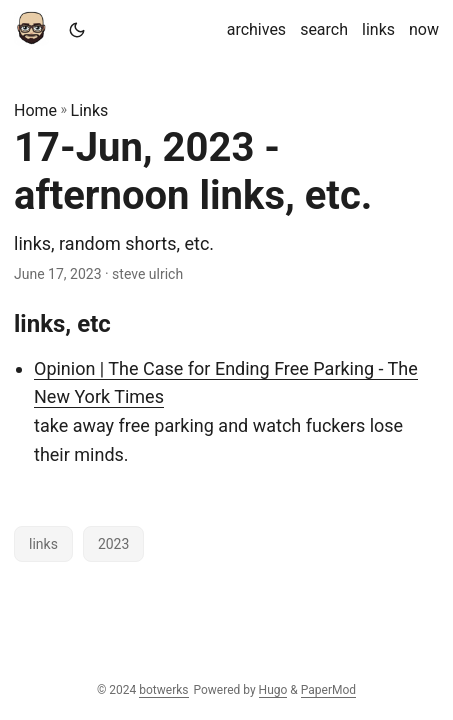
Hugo (273, 690)
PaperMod (328, 690)
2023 (113, 544)
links (43, 544)
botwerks (163, 690)
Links (90, 110)
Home (35, 110)
